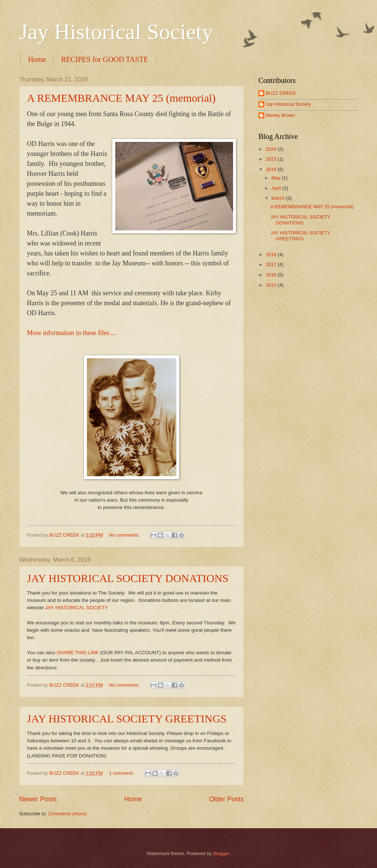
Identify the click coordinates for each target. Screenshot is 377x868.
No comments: (125, 535)
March (279, 198)
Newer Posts (38, 799)
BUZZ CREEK (281, 93)
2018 (272, 255)
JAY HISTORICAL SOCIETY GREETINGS (127, 719)
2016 (272, 275)
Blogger (221, 853)
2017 (272, 264)
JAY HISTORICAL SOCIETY (76, 608)
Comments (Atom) (67, 814)
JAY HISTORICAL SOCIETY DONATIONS (128, 578)
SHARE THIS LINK (78, 653)
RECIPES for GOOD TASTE (105, 59)
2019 (272, 169)
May (276, 178)
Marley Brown (280, 115)
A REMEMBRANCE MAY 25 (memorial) (121, 98)
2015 (272, 285)
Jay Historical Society (116, 32)
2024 (272, 149)
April (277, 188)
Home (37, 59)
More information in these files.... (71, 333)
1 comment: (122, 773)
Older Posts (226, 799)
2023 (272, 159)
